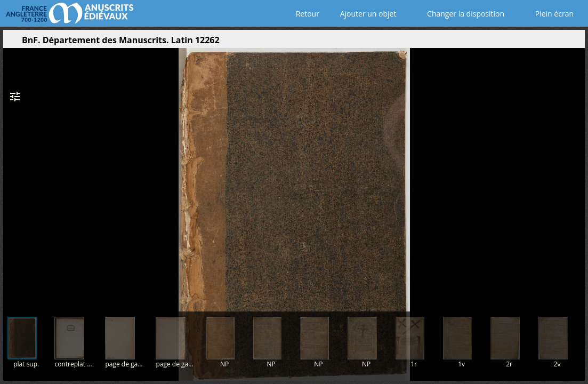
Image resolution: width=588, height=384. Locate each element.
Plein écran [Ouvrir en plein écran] (547, 14)
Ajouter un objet (366, 14)
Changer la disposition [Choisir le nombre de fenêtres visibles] (458, 14)
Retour (305, 14)
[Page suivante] (574, 175)
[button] (526, 43)
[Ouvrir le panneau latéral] (11, 43)
